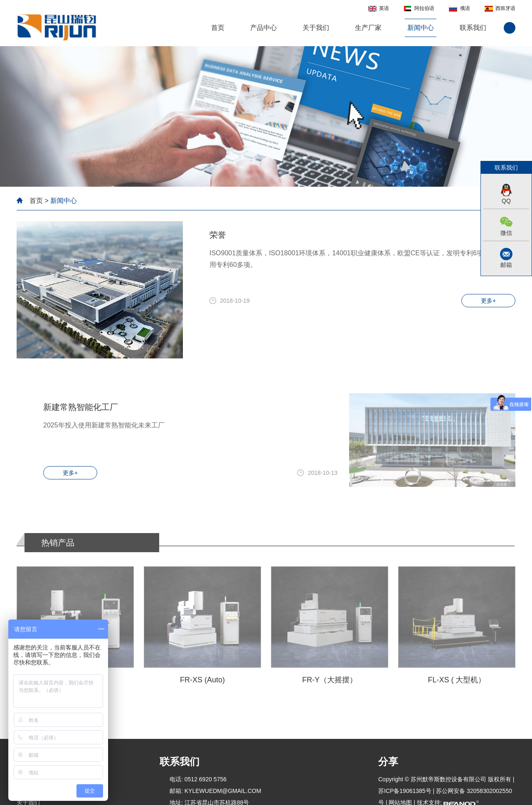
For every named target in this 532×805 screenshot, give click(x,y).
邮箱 (506, 265)
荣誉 (218, 235)
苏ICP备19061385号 (405, 791)
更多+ (488, 301)
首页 (218, 28)
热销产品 (58, 543)
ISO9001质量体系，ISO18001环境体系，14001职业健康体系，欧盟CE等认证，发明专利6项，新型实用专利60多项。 (360, 259)
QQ (506, 201)
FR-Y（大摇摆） (330, 680)
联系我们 (473, 28)
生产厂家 (368, 28)
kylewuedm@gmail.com (223, 791)
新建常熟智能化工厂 (81, 407)
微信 (506, 233)
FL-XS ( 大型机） (457, 680)
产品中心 (264, 28)
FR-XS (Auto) (202, 680)
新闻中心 (421, 28)
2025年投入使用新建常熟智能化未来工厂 (104, 425)
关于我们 (316, 28)
